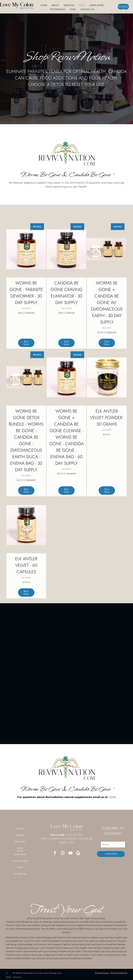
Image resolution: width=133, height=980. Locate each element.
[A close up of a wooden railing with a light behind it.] (41, 888)
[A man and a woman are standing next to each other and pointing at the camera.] (23, 888)
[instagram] (63, 853)
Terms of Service (119, 973)
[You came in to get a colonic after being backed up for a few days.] (75, 888)
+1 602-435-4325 (74, 835)
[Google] (78, 853)
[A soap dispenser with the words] (92, 888)
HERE (112, 797)
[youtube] (70, 853)
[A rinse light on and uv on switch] (58, 888)
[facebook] (55, 853)
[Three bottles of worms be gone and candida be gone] (110, 888)
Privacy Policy (102, 973)
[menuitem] (44, 5)
